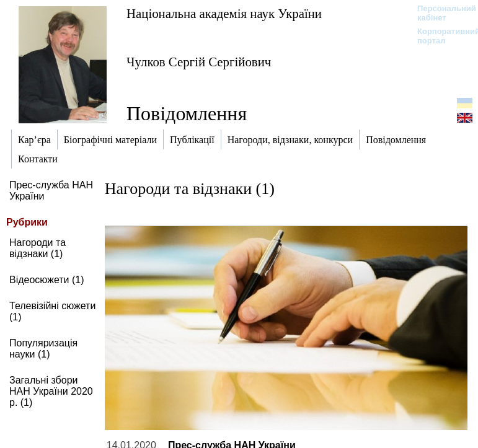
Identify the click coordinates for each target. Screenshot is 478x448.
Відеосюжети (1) (47, 280)
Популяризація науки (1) (43, 349)
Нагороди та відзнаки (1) (38, 248)
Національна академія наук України (224, 13)
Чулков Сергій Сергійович (199, 62)
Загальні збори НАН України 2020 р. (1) (51, 391)
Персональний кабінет (440, 13)
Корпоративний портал (440, 36)
